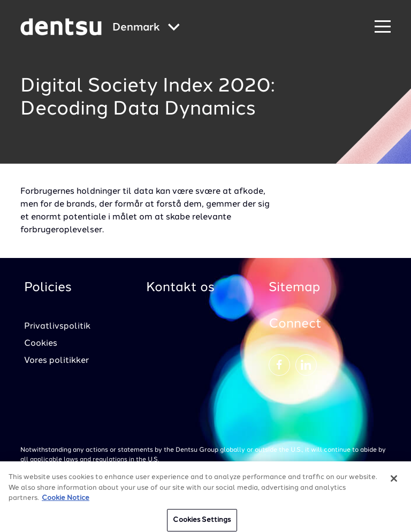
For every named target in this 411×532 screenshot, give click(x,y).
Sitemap (294, 288)
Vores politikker (56, 361)
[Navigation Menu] (383, 27)
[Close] (394, 482)
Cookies (41, 344)
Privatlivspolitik (57, 326)
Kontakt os (180, 288)
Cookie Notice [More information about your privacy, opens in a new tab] (66, 502)
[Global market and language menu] (146, 28)
